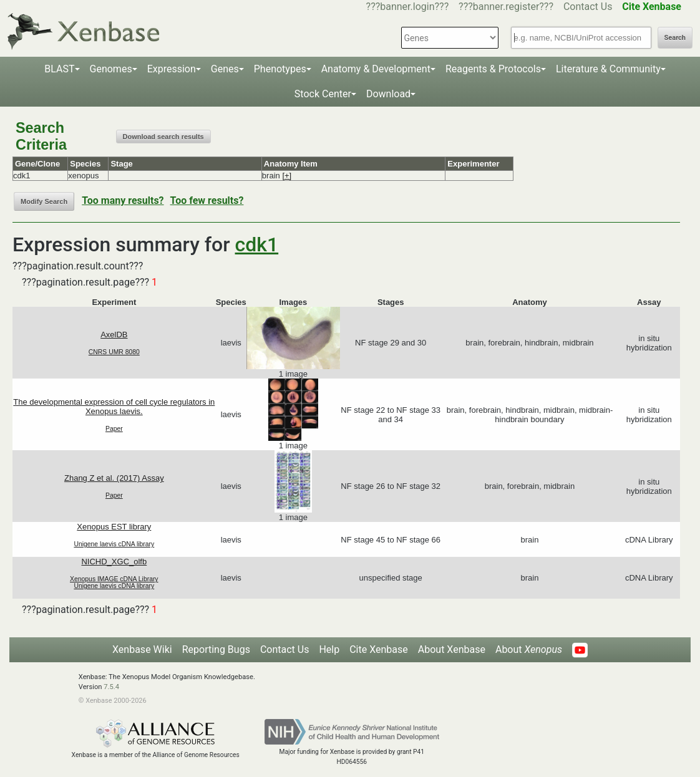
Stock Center (323, 94)
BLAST (59, 69)
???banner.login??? (408, 7)
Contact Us (588, 7)
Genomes (111, 69)
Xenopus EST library (114, 527)
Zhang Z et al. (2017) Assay (114, 478)
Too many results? (123, 200)
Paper (114, 429)
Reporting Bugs (216, 649)
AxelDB (114, 335)
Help (329, 649)
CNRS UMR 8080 (114, 352)
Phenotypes (280, 69)
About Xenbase (452, 649)
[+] (287, 176)
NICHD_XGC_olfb (114, 562)
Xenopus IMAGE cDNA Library (114, 579)
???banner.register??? (506, 7)
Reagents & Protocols (493, 69)
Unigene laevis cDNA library (114, 544)
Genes (225, 69)
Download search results (163, 137)
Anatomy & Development (376, 69)
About (529, 649)
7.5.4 (111, 687)
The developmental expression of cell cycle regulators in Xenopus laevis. (114, 407)
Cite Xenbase (379, 649)
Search (675, 38)
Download (388, 94)
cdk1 (257, 244)
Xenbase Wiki (142, 649)
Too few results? (207, 200)
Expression (172, 69)
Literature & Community (608, 69)
